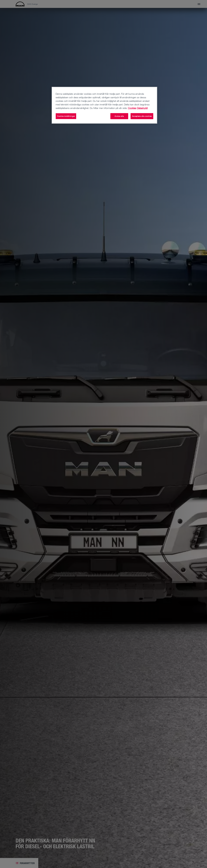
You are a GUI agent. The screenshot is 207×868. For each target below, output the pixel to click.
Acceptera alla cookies (142, 116)
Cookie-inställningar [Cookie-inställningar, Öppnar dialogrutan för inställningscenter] (66, 116)
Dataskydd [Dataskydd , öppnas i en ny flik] (142, 108)
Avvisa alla (119, 116)
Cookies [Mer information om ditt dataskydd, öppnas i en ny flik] (132, 108)
